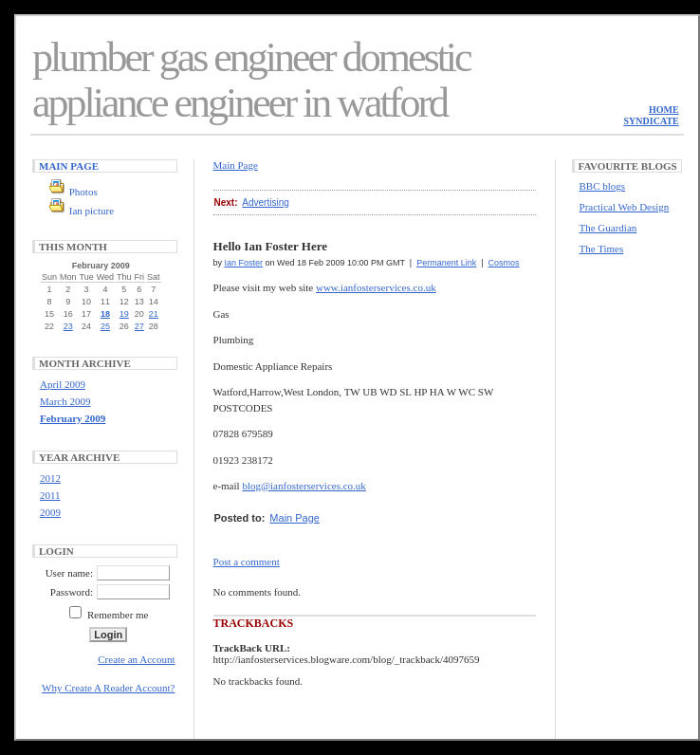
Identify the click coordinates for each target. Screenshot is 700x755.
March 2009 (65, 401)
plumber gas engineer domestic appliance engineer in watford (251, 80)
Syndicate (652, 121)
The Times (602, 249)
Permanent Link (446, 263)
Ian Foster (244, 263)
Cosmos (504, 263)
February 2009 (73, 418)
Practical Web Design (625, 207)
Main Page (69, 166)
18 (105, 314)
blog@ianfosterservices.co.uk (304, 486)
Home (664, 110)
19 (124, 314)
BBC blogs (603, 186)
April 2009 (63, 384)
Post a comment (247, 562)
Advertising (265, 203)
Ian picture (92, 211)
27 (139, 326)
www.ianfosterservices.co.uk (376, 287)
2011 (50, 495)
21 (154, 314)
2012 (50, 478)
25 (105, 326)
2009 (50, 512)
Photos (83, 192)
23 (68, 326)
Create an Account (136, 659)
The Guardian (608, 228)
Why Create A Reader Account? (109, 688)
